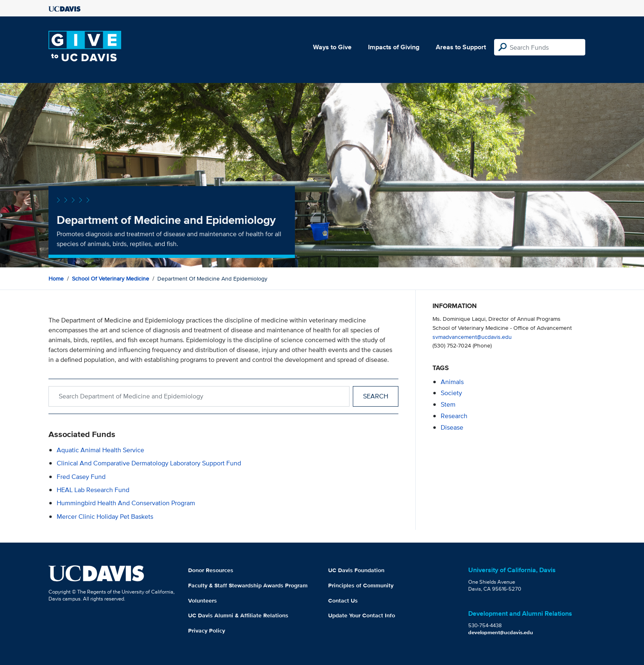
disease (452, 427)
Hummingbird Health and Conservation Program (126, 503)
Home (56, 278)
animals (452, 382)
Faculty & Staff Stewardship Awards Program (248, 585)
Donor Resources (211, 570)
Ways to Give (332, 47)
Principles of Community (361, 585)
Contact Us (343, 601)
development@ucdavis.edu (501, 632)
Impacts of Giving (394, 47)
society (451, 393)
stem (448, 404)
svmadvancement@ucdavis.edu (472, 337)
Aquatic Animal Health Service (100, 450)
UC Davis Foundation (356, 570)
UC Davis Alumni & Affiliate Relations (238, 615)
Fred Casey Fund (81, 477)
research (454, 416)
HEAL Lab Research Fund (93, 490)
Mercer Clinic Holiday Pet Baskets (105, 517)
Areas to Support (461, 47)
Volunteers (202, 601)
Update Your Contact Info (362, 615)
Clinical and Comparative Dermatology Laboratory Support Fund (149, 463)
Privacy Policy (207, 630)
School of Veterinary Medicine (110, 278)
